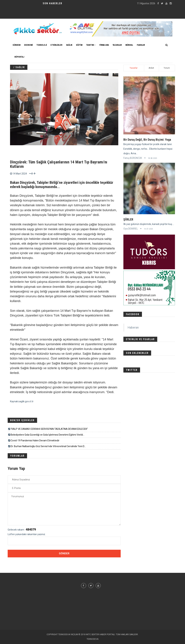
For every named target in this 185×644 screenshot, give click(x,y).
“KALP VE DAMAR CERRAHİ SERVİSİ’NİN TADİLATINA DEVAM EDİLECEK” (49, 429)
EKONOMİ (28, 45)
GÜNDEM (17, 45)
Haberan (133, 328)
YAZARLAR (117, 45)
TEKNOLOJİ (42, 45)
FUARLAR (141, 45)
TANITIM (91, 45)
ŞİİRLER (128, 219)
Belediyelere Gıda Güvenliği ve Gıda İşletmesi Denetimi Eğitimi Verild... (48, 435)
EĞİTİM (79, 45)
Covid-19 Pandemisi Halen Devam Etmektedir (35, 440)
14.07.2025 (148, 229)
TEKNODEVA (92, 639)
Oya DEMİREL (131, 229)
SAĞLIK (69, 45)
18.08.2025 (152, 158)
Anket (151, 68)
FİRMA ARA (104, 45)
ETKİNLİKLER (56, 45)
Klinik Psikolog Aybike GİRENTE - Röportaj (51, 6)
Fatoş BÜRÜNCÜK (133, 158)
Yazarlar (134, 68)
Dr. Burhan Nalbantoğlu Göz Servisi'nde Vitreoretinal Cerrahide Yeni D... (48, 446)
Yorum (167, 68)
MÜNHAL (129, 45)
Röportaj (19, 57)
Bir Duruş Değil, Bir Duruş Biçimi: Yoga (147, 140)
